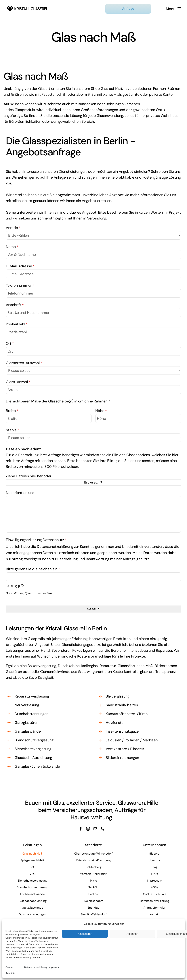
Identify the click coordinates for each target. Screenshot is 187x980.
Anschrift (15, 305)
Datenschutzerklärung (36, 967)
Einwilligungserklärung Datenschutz (36, 540)
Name (12, 247)
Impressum (55, 967)
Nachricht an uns (20, 493)
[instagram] (88, 829)
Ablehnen (132, 934)
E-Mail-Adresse (20, 266)
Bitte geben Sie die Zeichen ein (33, 569)
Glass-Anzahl (18, 382)
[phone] (103, 829)
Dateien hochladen (23, 449)
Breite (12, 411)
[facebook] (81, 829)
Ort (10, 343)
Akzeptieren (85, 934)
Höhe (101, 411)
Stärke (12, 430)
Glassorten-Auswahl (24, 363)
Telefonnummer (20, 285)
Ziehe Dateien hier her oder (29, 476)
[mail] (95, 829)
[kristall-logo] (27, 6)
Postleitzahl (17, 324)
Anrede (13, 228)
